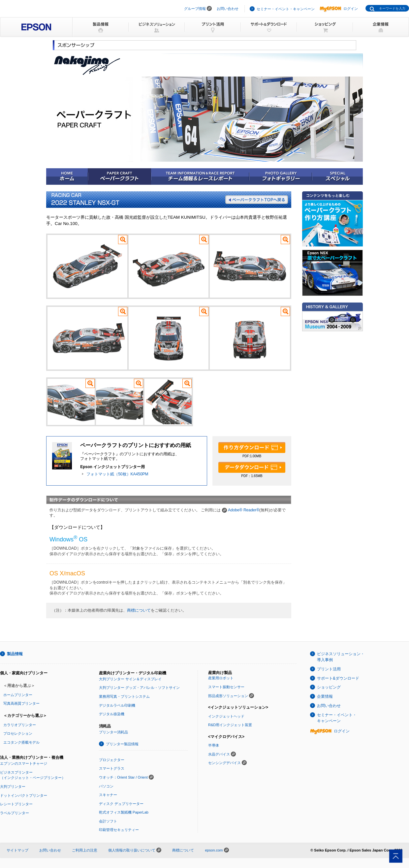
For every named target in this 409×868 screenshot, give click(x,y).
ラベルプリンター (15, 813)
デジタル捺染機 (112, 714)
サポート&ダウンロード (338, 678)
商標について (139, 610)
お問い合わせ (228, 9)
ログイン (339, 9)
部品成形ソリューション (228, 696)
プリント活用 (329, 669)
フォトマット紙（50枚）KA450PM (117, 474)
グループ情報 (195, 9)
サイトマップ (17, 850)
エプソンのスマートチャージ (24, 763)
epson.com (214, 850)
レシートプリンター (16, 804)
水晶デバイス (219, 754)
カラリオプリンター (20, 725)
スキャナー (108, 795)
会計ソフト (108, 821)
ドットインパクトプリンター (24, 795)
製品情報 (15, 654)
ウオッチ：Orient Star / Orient (123, 777)
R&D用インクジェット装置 (230, 725)
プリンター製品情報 (122, 744)
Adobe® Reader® (244, 510)
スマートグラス (112, 768)
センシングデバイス (224, 763)
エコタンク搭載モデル (21, 742)
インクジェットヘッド (226, 716)
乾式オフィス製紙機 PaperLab (124, 812)
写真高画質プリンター (21, 703)
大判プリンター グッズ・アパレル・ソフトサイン (139, 688)
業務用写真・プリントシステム (124, 696)
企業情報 (325, 696)
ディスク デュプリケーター (121, 804)
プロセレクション (18, 733)
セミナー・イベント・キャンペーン (286, 9)
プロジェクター (112, 760)
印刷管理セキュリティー (119, 830)
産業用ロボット (221, 678)
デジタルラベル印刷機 (117, 705)
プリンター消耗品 (113, 732)
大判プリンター (13, 787)
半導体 (214, 745)
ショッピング (329, 687)
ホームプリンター (18, 695)
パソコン (106, 786)
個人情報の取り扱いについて (135, 850)
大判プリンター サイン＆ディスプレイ (130, 679)
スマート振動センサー (226, 687)
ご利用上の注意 (85, 850)
